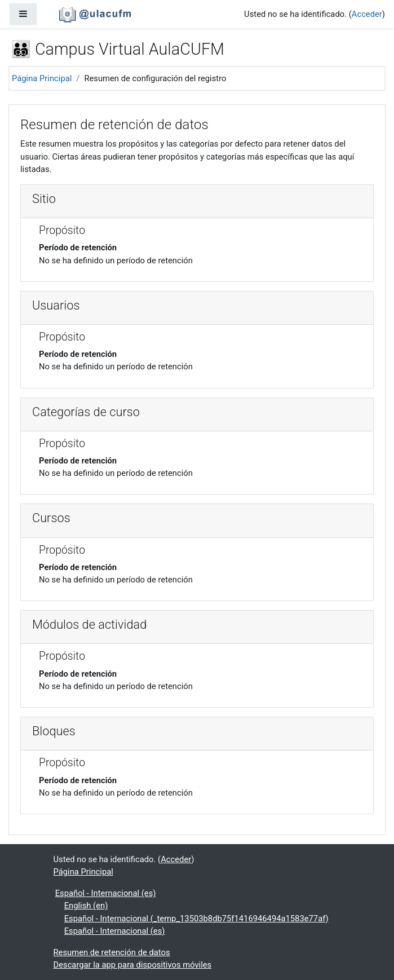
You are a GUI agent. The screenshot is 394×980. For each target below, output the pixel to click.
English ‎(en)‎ (86, 906)
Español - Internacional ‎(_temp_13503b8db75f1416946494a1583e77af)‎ (196, 919)
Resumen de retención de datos (112, 952)
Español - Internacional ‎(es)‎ (106, 893)
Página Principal (42, 78)
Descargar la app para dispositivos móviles (133, 965)
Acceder (367, 14)
